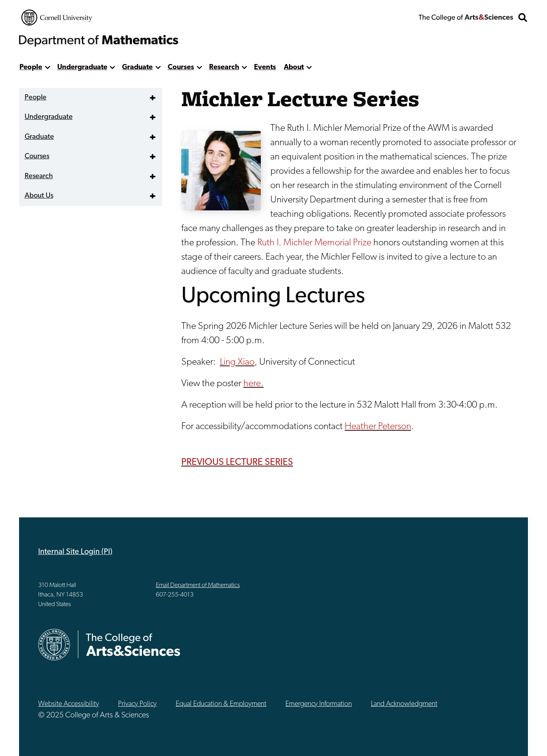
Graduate (137, 67)
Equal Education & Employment (221, 704)
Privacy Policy (137, 704)
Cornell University (57, 17)
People (31, 67)
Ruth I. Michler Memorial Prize (314, 243)
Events (265, 67)
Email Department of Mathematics (198, 585)
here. (253, 384)
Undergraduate (82, 67)
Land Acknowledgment (404, 704)
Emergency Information (319, 704)
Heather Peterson (378, 427)
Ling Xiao (237, 362)
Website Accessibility (69, 704)
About (294, 67)
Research (224, 67)
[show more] (48, 67)
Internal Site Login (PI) (75, 552)
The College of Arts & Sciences (466, 17)
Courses (181, 67)
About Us (39, 196)
